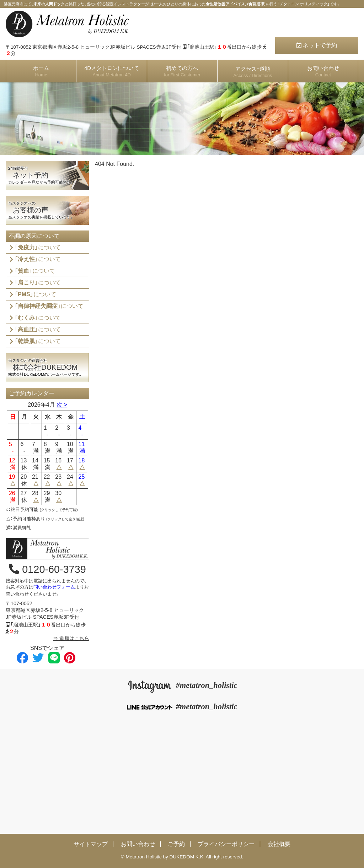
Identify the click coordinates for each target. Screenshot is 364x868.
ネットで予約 (317, 45)
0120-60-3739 (47, 569)
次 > (62, 405)
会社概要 (279, 844)
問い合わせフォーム (54, 587)
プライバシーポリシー (226, 844)
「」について (38, 247)
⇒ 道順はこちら (71, 638)
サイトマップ (91, 844)
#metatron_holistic (182, 685)
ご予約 (176, 844)
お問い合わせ (138, 844)
